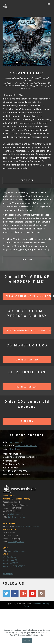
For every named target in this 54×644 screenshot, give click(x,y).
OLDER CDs (27, 421)
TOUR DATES (27, 260)
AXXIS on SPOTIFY (10, 563)
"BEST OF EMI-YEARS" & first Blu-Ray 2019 (29, 330)
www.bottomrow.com (15, 514)
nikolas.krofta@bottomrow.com (27, 526)
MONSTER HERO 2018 (27, 360)
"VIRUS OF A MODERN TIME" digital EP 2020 (29, 296)
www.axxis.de (16, 442)
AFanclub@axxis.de (16, 542)
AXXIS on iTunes (9, 557)
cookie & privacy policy (35, 642)
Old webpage (8, 574)
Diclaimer (37, 604)
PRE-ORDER (27, 180)
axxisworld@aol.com (17, 551)
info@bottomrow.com (17, 517)
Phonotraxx (14, 449)
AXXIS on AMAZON (10, 560)
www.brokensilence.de (26, 446)
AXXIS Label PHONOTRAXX (14, 566)
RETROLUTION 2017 (27, 387)
